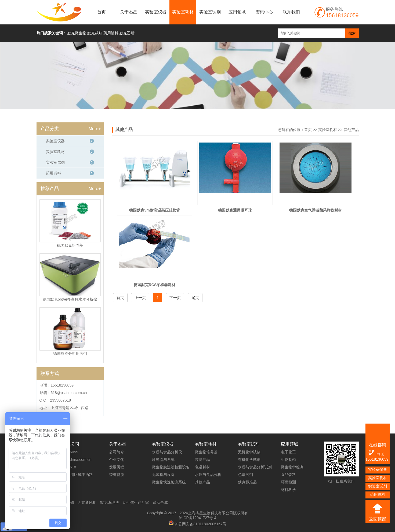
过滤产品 (202, 460)
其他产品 (351, 130)
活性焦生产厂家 (136, 502)
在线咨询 (378, 445)
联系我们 (291, 12)
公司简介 (117, 452)
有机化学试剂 (249, 460)
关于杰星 (129, 12)
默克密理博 (110, 502)
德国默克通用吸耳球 (235, 210)
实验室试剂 (210, 12)
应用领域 (237, 12)
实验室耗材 (183, 12)
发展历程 (117, 467)
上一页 (140, 298)
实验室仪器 (156, 12)
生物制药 (288, 460)
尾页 (195, 298)
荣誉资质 (117, 475)
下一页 (175, 298)
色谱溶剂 (245, 475)
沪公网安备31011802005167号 (200, 524)
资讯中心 (264, 12)
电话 (376, 453)
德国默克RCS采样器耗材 (155, 285)
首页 (102, 12)
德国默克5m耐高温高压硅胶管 (154, 210)
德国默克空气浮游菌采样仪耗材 (316, 210)
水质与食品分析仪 (167, 452)
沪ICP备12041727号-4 (197, 518)
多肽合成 (160, 502)
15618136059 (377, 459)
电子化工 (288, 452)
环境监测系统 (163, 460)
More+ (95, 129)
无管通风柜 (87, 502)
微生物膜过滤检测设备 (171, 467)
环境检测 (288, 482)
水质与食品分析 (208, 475)
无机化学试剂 (249, 452)
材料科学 (288, 490)
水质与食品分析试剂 (255, 467)
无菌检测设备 (163, 475)
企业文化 (117, 460)
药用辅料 (53, 173)
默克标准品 (247, 482)
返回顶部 (378, 519)
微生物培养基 (206, 452)
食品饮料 (288, 475)
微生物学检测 (292, 467)
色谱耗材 (202, 467)
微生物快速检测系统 (169, 482)
